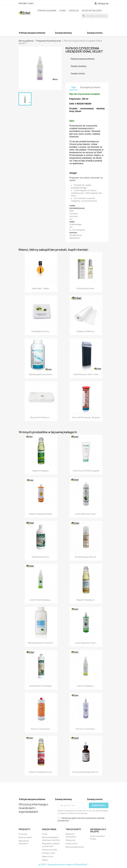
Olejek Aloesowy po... (41, 557)
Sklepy (45, 860)
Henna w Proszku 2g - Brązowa (86, 417)
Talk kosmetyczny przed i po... (41, 643)
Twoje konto (73, 829)
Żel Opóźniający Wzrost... (86, 557)
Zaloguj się (70, 840)
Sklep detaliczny (92, 11)
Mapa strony (48, 856)
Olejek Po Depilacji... (41, 471)
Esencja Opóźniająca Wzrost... (86, 772)
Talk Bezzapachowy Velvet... (41, 374)
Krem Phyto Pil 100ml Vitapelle (86, 471)
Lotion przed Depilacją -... (41, 600)
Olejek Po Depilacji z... (86, 600)
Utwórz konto (72, 843)
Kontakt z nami (26, 3)
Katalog (74, 11)
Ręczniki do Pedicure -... (41, 417)
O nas (63, 11)
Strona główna (47, 11)
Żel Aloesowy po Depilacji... (41, 686)
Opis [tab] (74, 87)
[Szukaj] (95, 16)
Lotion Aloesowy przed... (86, 514)
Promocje (23, 834)
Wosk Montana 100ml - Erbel (86, 374)
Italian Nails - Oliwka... (41, 288)
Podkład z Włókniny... (86, 331)
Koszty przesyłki (49, 850)
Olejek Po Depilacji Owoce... (41, 772)
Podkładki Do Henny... (41, 331)
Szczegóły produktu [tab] (90, 87)
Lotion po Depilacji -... (86, 686)
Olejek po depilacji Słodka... (41, 514)
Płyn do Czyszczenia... (41, 729)
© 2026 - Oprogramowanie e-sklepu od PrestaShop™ (64, 865)
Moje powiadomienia (75, 847)
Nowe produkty (25, 837)
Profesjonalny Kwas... (86, 288)
